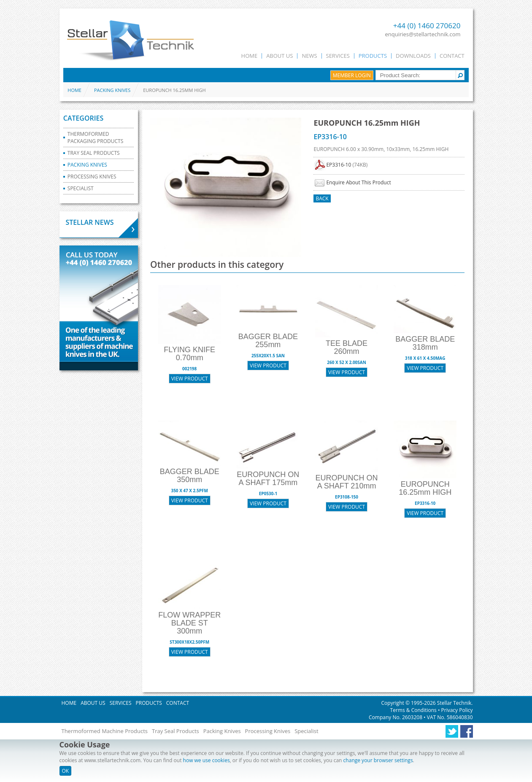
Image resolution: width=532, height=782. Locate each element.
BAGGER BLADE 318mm (425, 343)
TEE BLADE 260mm (347, 347)
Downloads (413, 56)
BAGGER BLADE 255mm (268, 341)
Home (250, 56)
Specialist (81, 188)
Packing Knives (112, 90)
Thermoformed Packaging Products (95, 138)
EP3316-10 (339, 165)
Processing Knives (92, 177)
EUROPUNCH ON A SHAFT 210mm (347, 482)
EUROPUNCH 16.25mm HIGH (425, 488)
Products (373, 56)
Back (322, 198)
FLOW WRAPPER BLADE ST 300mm (189, 623)
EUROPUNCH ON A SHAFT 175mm (268, 479)
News (309, 56)
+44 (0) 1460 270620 (427, 26)
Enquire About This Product (358, 182)
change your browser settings (378, 760)
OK (66, 771)
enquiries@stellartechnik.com (423, 34)
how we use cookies (207, 760)
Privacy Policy (456, 710)
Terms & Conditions (414, 710)
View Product (190, 379)
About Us (280, 56)
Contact (452, 56)
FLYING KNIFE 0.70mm (189, 354)
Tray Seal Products (94, 153)
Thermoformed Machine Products (105, 731)
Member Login (352, 75)
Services (338, 56)
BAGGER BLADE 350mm (190, 476)
